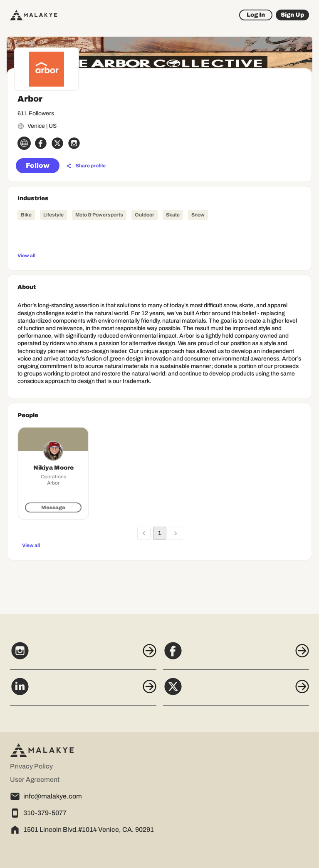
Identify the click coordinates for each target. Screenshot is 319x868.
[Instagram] (83, 655)
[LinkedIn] (83, 691)
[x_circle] (57, 143)
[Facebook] (236, 655)
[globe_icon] (24, 143)
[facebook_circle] (41, 143)
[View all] (159, 255)
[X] (236, 691)
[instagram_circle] (74, 143)
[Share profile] (86, 166)
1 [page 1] (160, 533)
